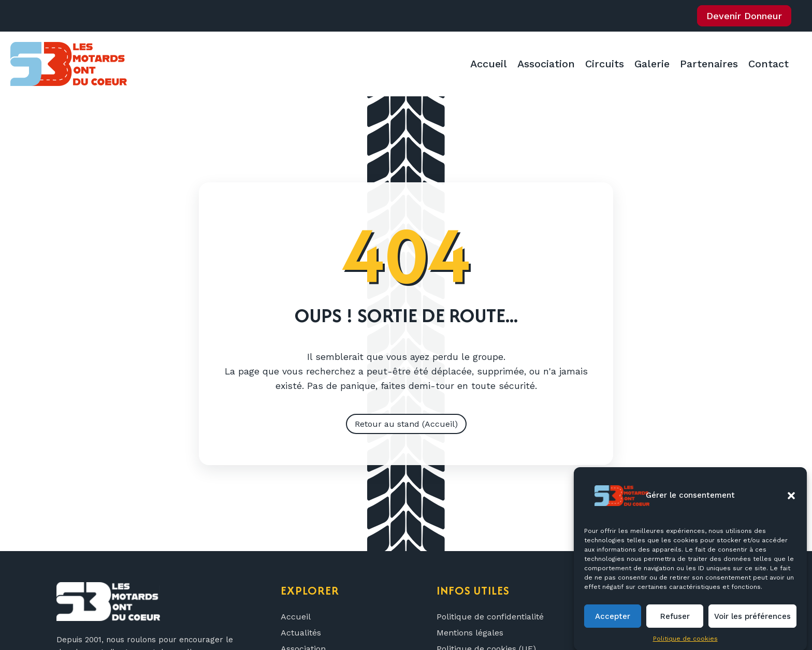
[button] (791, 508)
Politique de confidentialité (490, 617)
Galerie (652, 64)
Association (546, 64)
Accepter (613, 628)
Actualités (301, 633)
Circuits (605, 64)
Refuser (675, 628)
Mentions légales (470, 633)
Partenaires (709, 64)
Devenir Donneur (744, 16)
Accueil (489, 64)
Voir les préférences (752, 628)
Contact (769, 64)
